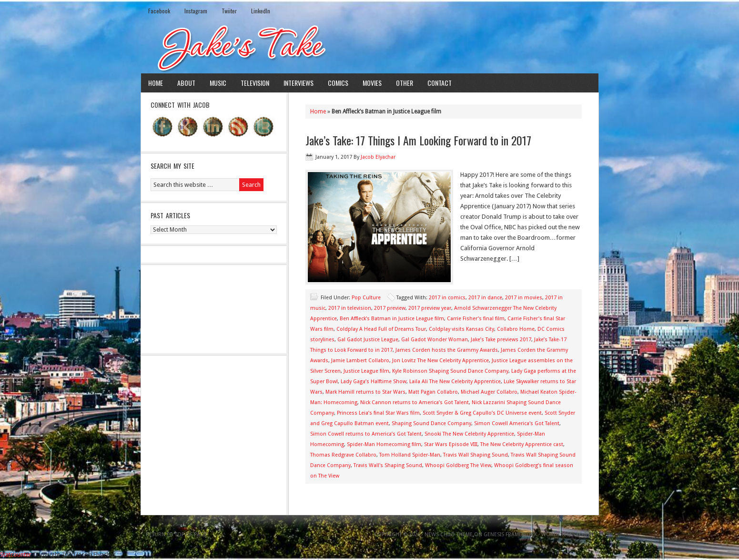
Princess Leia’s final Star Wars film (378, 413)
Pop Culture (366, 298)
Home (156, 83)
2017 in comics (447, 298)
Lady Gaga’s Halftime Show (374, 382)
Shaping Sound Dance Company (431, 423)
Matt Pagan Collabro (433, 392)
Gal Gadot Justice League (368, 340)
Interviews (299, 83)
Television (255, 83)
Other (405, 83)
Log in (585, 535)
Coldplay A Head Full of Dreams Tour (381, 329)
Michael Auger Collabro (489, 392)
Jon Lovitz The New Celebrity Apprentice (440, 361)
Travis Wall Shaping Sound (476, 455)
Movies (372, 83)
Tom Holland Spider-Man (410, 455)
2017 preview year (430, 308)
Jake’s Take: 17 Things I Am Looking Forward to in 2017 (418, 140)
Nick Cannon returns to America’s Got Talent (415, 402)
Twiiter (229, 11)
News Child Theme (449, 535)
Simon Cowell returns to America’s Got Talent (366, 434)
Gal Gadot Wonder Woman (435, 340)
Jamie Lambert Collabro (360, 361)
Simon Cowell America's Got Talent (517, 423)
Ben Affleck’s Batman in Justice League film (392, 319)
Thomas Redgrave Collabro (343, 455)
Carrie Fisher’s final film (476, 319)
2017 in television (350, 308)
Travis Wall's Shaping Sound (388, 465)
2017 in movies (524, 298)
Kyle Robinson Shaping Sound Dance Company (450, 371)
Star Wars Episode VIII (451, 444)
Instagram (196, 11)
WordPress (557, 535)
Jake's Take (370, 47)
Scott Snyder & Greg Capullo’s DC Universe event (482, 413)
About (186, 83)
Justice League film (366, 371)
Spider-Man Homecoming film (384, 444)
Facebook (159, 11)
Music (218, 83)
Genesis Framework (510, 535)
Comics (338, 83)
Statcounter (16, 555)
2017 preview (390, 308)
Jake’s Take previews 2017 (501, 340)
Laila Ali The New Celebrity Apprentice (455, 382)
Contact (440, 83)
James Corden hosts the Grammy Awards (447, 350)
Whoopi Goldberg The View (458, 465)
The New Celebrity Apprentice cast (522, 444)
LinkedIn (261, 11)
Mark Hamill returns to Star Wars (365, 392)
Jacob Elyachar (378, 157)
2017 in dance (485, 298)
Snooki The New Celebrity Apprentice (469, 434)
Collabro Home (516, 329)
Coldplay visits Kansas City (461, 329)
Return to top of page (176, 535)
